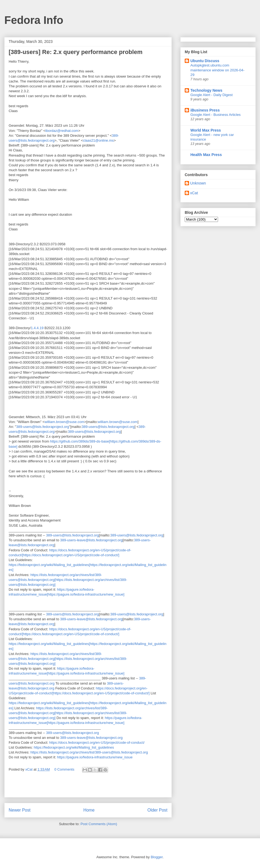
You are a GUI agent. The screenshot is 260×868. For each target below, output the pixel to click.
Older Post (157, 810)
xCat (194, 193)
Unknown (198, 183)
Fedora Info (34, 20)
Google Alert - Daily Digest (212, 95)
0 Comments (64, 769)
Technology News (206, 90)
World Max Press (206, 130)
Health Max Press (206, 155)
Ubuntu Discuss (205, 61)
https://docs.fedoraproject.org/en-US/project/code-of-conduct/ (97, 743)
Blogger (157, 857)
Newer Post (20, 810)
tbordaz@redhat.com (62, 131)
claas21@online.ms (98, 140)
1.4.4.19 (37, 328)
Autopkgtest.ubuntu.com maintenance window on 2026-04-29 (217, 70)
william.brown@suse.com (64, 422)
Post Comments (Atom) (99, 824)
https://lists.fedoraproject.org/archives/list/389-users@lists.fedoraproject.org (89, 752)
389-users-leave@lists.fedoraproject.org (91, 540)
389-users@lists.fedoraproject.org (43, 427)
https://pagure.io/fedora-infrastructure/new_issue (95, 757)
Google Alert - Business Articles (216, 115)
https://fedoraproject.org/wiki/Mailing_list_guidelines (74, 747)
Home (89, 810)
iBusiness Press (205, 110)
